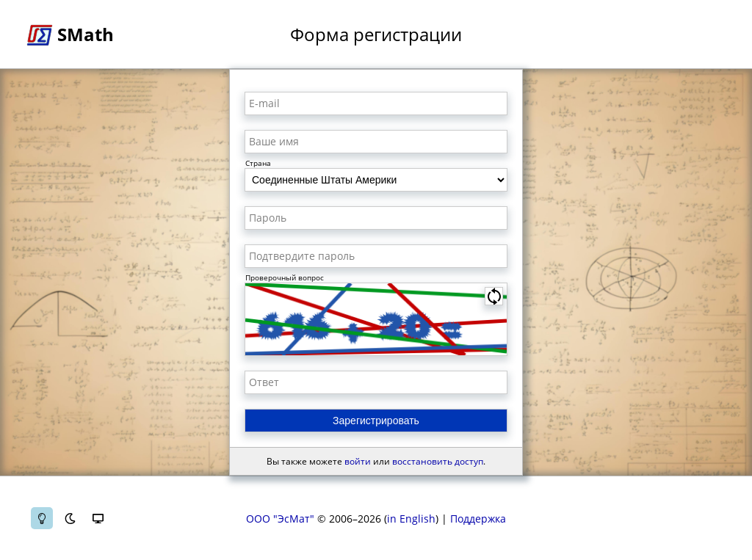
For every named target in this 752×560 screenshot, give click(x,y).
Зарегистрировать (376, 421)
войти (358, 461)
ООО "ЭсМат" (280, 519)
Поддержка (478, 519)
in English (411, 519)
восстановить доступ (438, 461)
